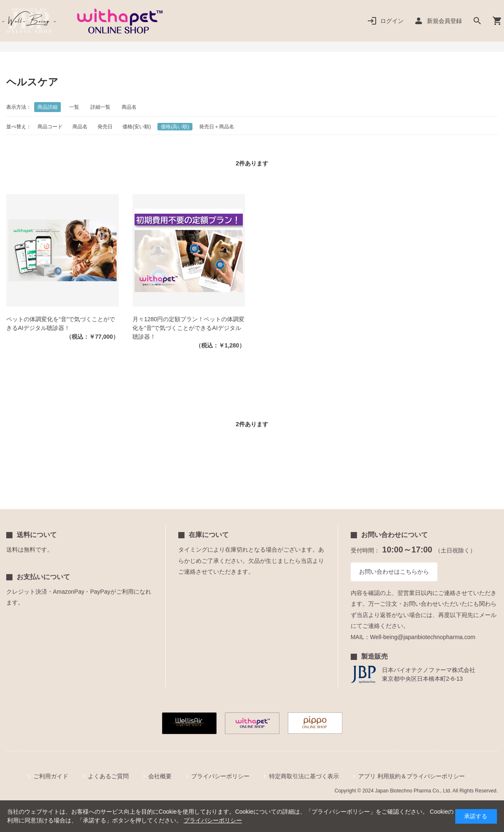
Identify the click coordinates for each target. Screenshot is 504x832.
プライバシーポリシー (220, 776)
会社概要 (160, 776)
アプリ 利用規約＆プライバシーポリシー (412, 776)
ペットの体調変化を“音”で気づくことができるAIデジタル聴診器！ (61, 324)
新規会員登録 (444, 21)
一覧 (74, 107)
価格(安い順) (137, 127)
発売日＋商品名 (217, 127)
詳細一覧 (100, 107)
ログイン (392, 21)
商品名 (129, 107)
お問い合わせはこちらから (394, 572)
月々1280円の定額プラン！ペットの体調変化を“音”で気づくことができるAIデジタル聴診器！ (188, 328)
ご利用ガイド (51, 776)
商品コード (50, 127)
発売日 (105, 127)
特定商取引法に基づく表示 (304, 776)
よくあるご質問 (108, 776)
